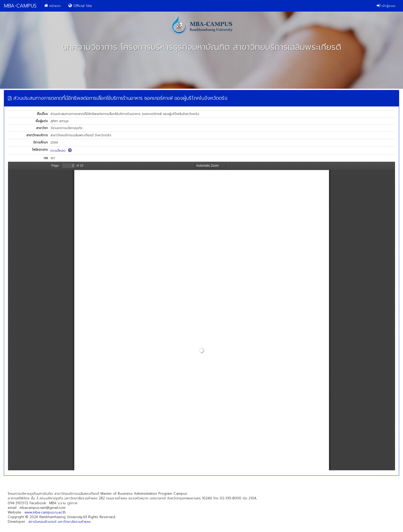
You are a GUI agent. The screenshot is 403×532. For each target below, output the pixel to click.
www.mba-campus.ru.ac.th (45, 512)
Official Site (80, 6)
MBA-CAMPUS (20, 6)
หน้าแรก (52, 6)
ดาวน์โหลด (61, 151)
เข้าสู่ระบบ (386, 6)
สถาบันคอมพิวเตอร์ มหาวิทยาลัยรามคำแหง (59, 522)
